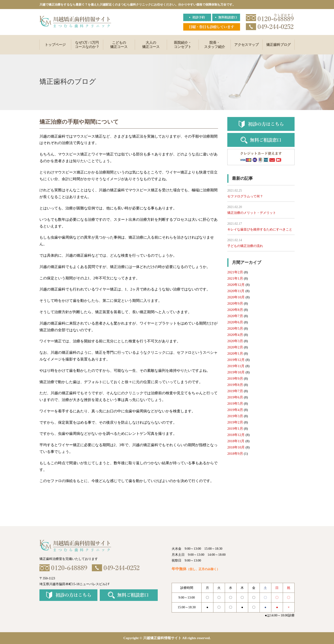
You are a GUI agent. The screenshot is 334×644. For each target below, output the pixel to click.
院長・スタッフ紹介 (215, 45)
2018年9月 (235, 454)
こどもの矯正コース (119, 45)
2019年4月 (235, 410)
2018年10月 (236, 447)
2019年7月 (235, 391)
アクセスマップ (246, 45)
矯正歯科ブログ (278, 45)
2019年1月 (235, 429)
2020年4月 (235, 335)
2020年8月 (235, 310)
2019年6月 (235, 397)
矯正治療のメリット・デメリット (252, 213)
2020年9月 (235, 303)
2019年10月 (236, 372)
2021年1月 (235, 278)
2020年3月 (235, 341)
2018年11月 (236, 441)
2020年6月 (235, 322)
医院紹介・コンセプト (183, 45)
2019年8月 (235, 385)
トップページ (55, 45)
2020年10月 (236, 297)
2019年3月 (235, 416)
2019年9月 (235, 379)
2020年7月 (235, 316)
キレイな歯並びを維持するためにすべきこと (260, 229)
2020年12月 (236, 285)
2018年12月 (236, 435)
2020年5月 (235, 328)
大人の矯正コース (151, 45)
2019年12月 (236, 360)
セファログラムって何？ (245, 196)
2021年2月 (235, 272)
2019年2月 (235, 422)
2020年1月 (235, 354)
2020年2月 (235, 347)
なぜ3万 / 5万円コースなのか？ (87, 45)
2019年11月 (236, 366)
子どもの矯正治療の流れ (245, 246)
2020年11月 (236, 291)
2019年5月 (235, 404)
